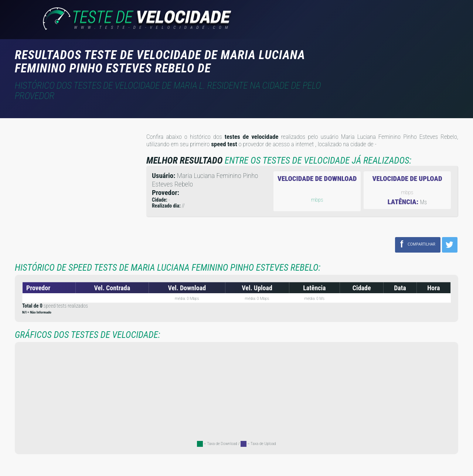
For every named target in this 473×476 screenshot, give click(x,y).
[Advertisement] (396, 59)
